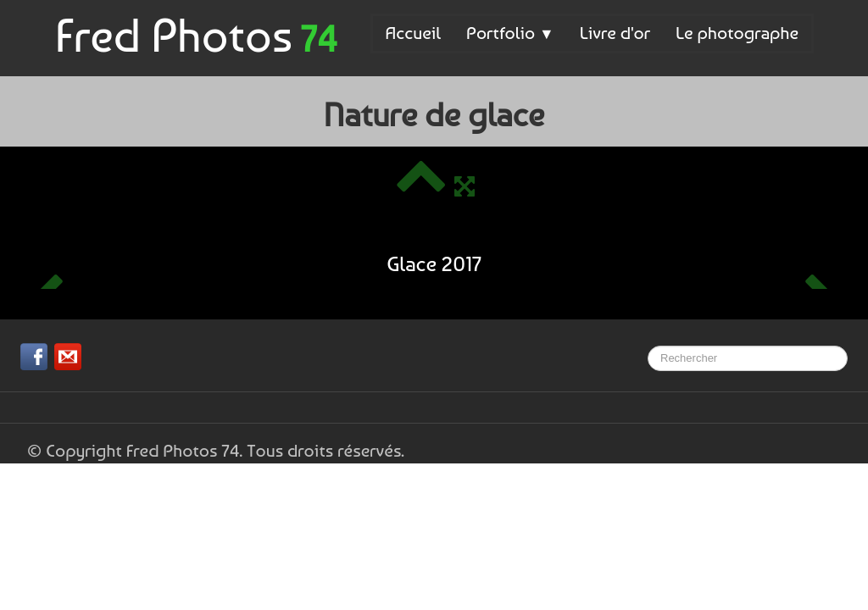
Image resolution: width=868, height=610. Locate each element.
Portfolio (510, 33)
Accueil (413, 33)
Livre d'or (615, 33)
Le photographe (737, 33)
